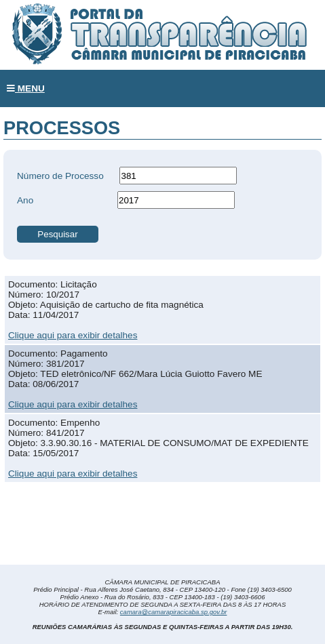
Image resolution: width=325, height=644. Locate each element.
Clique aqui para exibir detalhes (73, 335)
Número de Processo (60, 176)
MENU (26, 88)
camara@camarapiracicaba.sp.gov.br (174, 612)
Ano (25, 200)
